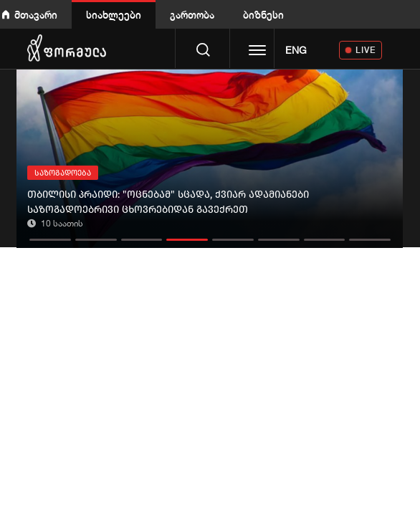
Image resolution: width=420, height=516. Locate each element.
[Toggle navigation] (257, 52)
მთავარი (36, 15)
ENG (296, 50)
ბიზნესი (263, 15)
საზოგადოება (63, 173)
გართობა (192, 15)
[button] (50, 236)
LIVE (366, 50)
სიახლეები (114, 15)
